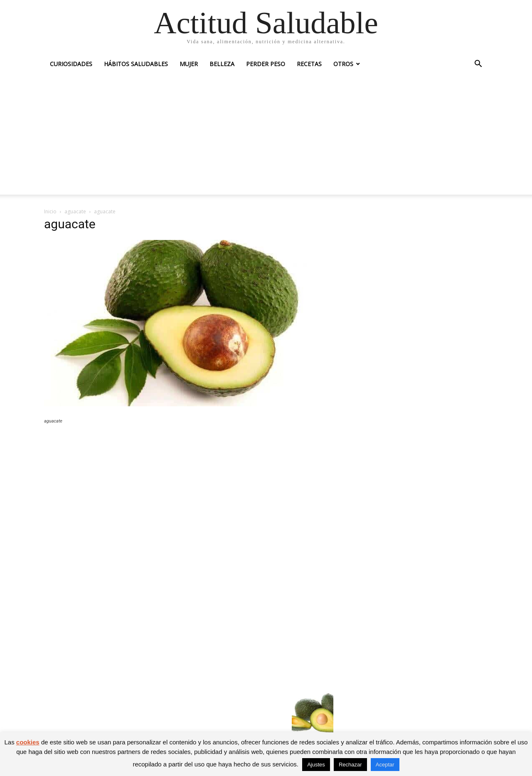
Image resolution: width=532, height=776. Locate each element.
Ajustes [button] (316, 765)
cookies (28, 742)
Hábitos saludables (136, 64)
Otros (343, 64)
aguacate (75, 211)
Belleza (222, 64)
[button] (478, 65)
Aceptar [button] (385, 765)
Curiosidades (71, 64)
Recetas (309, 64)
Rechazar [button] (350, 765)
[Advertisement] (266, 136)
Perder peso (266, 64)
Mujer (189, 64)
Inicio (50, 211)
